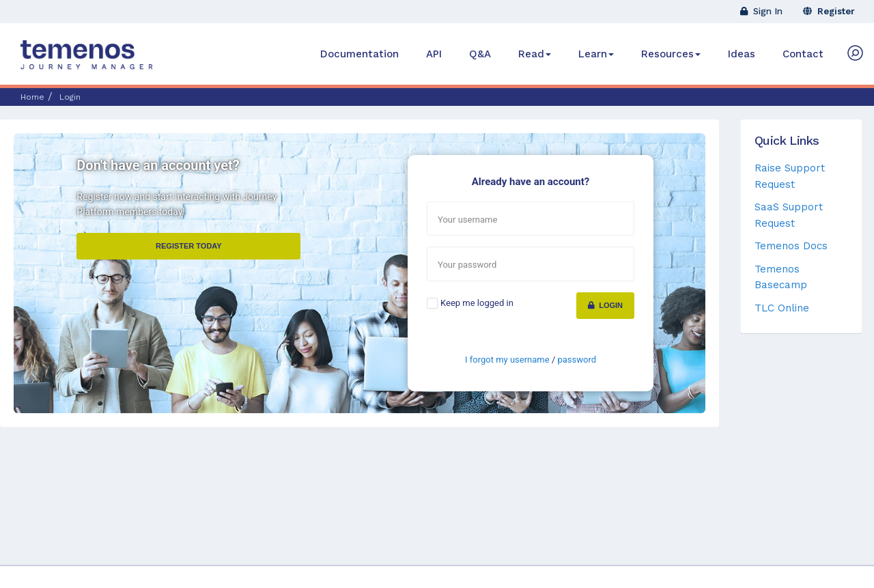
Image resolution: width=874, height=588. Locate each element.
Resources (671, 54)
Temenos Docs (791, 246)
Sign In (761, 11)
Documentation (360, 54)
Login (605, 305)
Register (829, 11)
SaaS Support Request (789, 215)
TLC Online (782, 308)
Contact (803, 54)
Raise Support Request (790, 176)
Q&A (480, 54)
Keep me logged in (477, 303)
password (577, 360)
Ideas (742, 54)
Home (32, 97)
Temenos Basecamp (781, 277)
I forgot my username (507, 360)
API (434, 54)
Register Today (189, 246)
